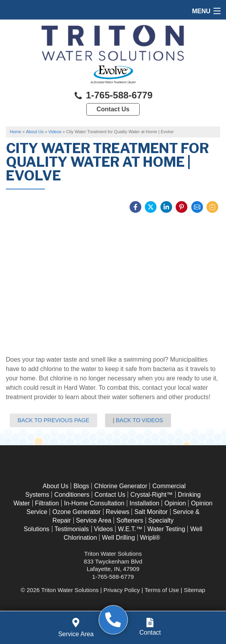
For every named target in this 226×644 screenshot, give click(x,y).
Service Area (94, 520)
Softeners (130, 520)
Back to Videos (140, 420)
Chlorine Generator (121, 486)
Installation (145, 503)
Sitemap (195, 590)
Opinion (175, 503)
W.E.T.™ (130, 529)
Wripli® (150, 538)
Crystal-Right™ (151, 495)
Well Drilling (118, 538)
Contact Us (113, 109)
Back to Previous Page (53, 420)
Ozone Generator (77, 512)
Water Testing (166, 529)
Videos (104, 529)
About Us (55, 486)
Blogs (81, 486)
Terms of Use (162, 590)
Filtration (47, 503)
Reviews (117, 512)
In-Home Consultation (94, 503)
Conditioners (72, 495)
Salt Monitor (151, 512)
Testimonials (72, 529)
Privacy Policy (122, 590)
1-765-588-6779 (113, 96)
